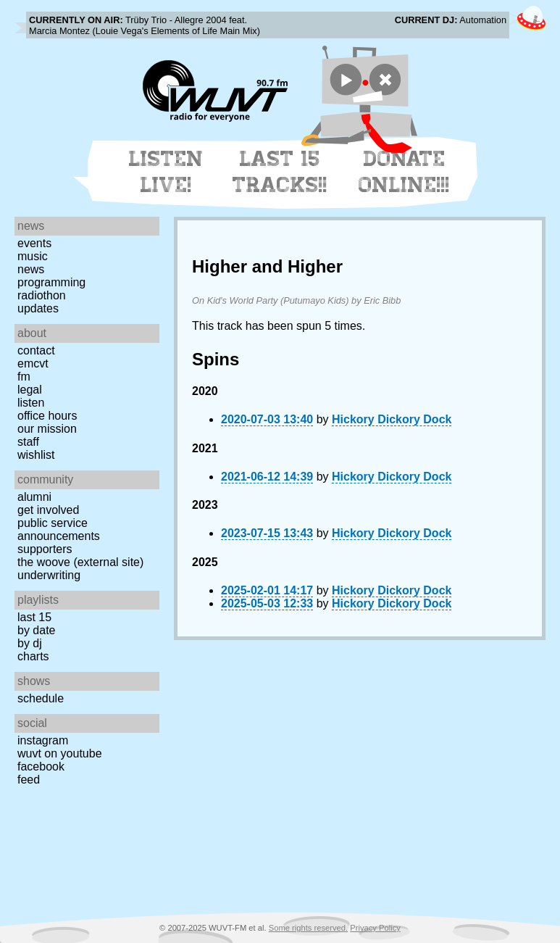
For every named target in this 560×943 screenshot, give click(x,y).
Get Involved (48, 510)
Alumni (34, 497)
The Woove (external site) (80, 562)
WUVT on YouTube (60, 753)
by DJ (30, 643)
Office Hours (47, 416)
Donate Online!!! (404, 172)
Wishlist (36, 455)
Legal (30, 390)
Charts (33, 656)
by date (36, 630)
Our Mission (47, 429)
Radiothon (42, 295)
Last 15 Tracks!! (280, 172)
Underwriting (49, 575)
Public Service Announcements (59, 529)
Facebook (41, 767)
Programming (51, 282)
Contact (36, 350)
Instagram (43, 740)
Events (34, 243)
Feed (29, 780)
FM (24, 377)
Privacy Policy (375, 928)
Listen (31, 403)
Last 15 (34, 617)
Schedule (41, 698)
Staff (28, 442)
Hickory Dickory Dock (392, 419)
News (31, 269)
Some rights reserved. (308, 928)
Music (33, 256)
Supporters (45, 549)
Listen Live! (166, 172)
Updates (38, 308)
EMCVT (33, 364)
